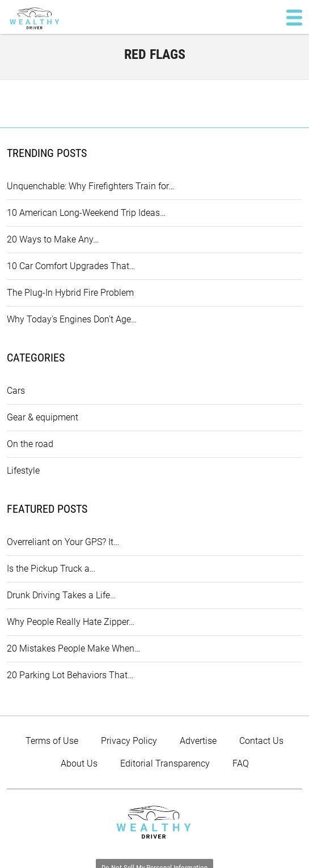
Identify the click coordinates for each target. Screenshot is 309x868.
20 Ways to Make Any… (53, 239)
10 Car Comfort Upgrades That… (71, 266)
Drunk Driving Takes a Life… (61, 595)
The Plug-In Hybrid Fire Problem (70, 293)
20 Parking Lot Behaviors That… (70, 675)
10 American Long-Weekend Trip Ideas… (86, 213)
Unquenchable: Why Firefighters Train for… (90, 186)
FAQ (241, 763)
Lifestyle (23, 471)
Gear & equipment (43, 417)
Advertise (198, 741)
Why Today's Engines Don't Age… (72, 319)
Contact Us (261, 741)
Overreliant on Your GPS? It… (63, 542)
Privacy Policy (129, 741)
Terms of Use (52, 741)
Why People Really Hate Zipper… (71, 622)
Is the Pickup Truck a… (51, 569)
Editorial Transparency (165, 763)
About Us (79, 763)
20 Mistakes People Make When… (73, 648)
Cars (16, 391)
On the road (30, 444)
